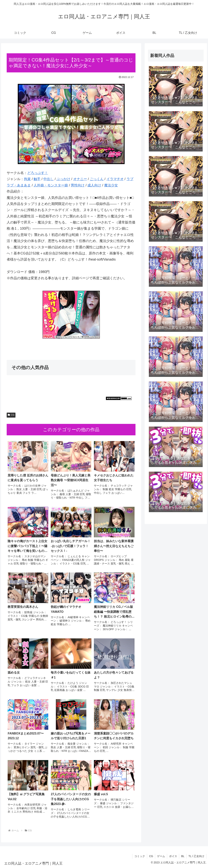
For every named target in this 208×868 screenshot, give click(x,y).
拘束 (27, 179)
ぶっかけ (63, 179)
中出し (48, 179)
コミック (140, 856)
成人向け (94, 185)
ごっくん (97, 179)
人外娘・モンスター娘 (51, 185)
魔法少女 (111, 185)
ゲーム (161, 856)
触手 (37, 179)
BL (183, 856)
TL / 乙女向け (197, 856)
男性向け (78, 185)
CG (11, 415)
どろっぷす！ (38, 173)
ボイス (173, 856)
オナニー (80, 179)
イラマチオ (115, 179)
